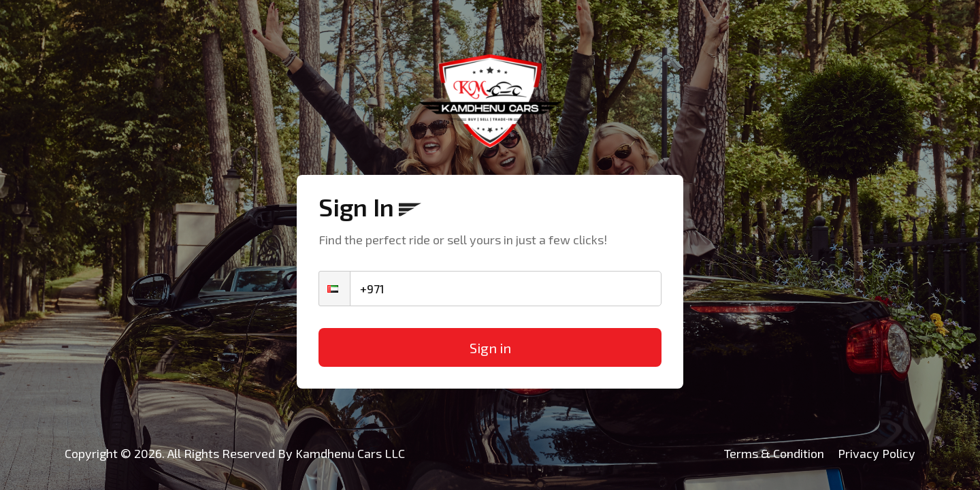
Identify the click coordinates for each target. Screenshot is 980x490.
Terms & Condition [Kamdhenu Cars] (774, 453)
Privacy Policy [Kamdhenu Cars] (877, 453)
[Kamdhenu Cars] (490, 101)
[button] (334, 289)
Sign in (490, 348)
